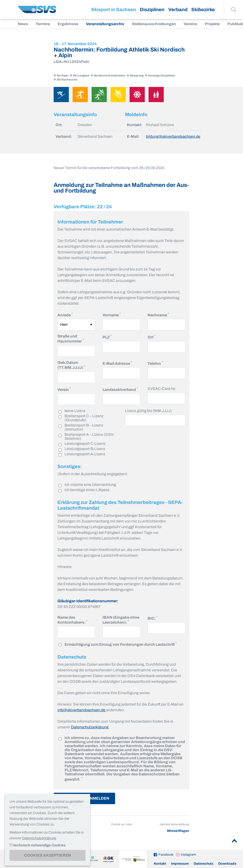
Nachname (158, 315)
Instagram (188, 855)
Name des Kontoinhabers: (76, 620)
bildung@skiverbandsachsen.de (173, 136)
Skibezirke (203, 9)
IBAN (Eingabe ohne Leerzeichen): (121, 620)
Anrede (65, 315)
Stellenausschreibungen (154, 24)
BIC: (153, 618)
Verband (178, 9)
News (23, 24)
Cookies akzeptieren (48, 855)
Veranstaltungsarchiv (105, 24)
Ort (151, 337)
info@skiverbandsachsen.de (82, 710)
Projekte (212, 24)
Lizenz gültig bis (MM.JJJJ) (148, 411)
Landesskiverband (120, 389)
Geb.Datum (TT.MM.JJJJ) (76, 365)
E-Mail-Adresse (117, 363)
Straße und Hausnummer (76, 339)
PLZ (107, 337)
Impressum (180, 864)
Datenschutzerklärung (90, 727)
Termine (43, 24)
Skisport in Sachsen (114, 9)
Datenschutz (203, 864)
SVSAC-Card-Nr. (162, 389)
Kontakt (160, 864)
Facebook (166, 855)
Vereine (190, 24)
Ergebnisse (68, 24)
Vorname (112, 315)
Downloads (227, 864)
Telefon (155, 363)
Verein (64, 389)
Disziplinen (152, 9)
